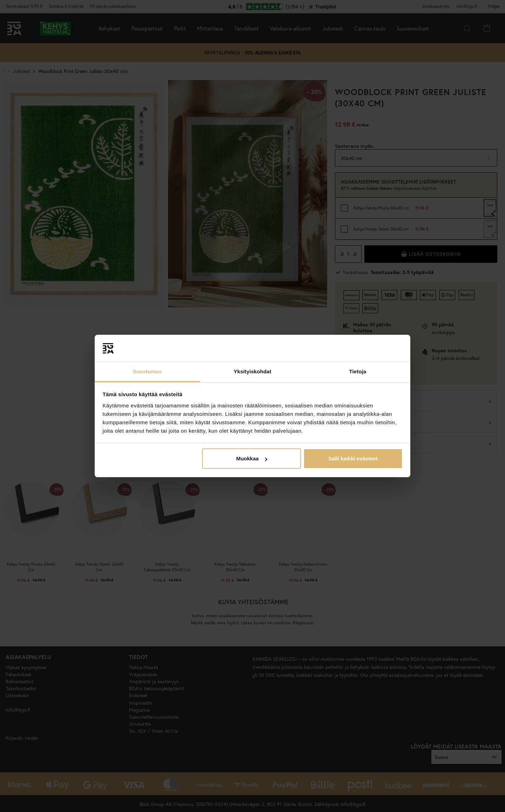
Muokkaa (251, 458)
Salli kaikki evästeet (353, 458)
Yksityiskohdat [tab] (252, 371)
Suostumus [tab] (147, 371)
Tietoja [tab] (358, 371)
